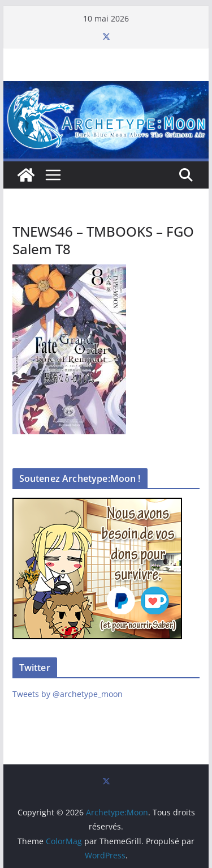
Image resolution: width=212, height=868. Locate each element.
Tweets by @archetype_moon (68, 694)
